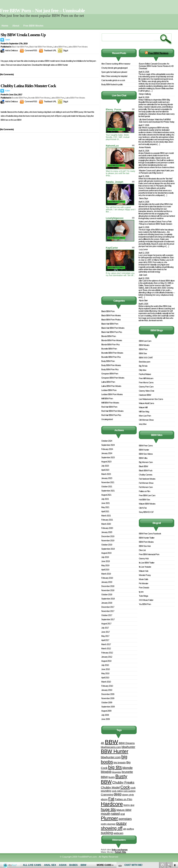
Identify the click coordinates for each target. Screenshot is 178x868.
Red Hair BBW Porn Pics (111, 415)
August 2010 (106, 661)
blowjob (106, 772)
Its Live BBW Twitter (147, 563)
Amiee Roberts (145, 147)
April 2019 (105, 570)
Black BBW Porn (108, 311)
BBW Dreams (127, 743)
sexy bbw (143, 424)
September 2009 (108, 707)
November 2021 (108, 482)
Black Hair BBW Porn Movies (41, 47)
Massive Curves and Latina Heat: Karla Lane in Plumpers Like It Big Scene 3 (156, 172)
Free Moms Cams (146, 382)
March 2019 (106, 574)
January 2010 (107, 690)
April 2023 (105, 470)
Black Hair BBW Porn (20, 47)
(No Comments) (7, 74)
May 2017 (105, 636)
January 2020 (107, 532)
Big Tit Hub (143, 366)
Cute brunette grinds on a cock (113, 80)
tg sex (141, 592)
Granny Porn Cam (146, 387)
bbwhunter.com (111, 757)
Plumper (109, 818)
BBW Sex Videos (146, 454)
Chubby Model (110, 788)
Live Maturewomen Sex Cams (151, 399)
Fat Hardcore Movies (147, 479)
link (175, 806)
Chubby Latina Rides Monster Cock (28, 86)
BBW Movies (144, 345)
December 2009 (108, 694)
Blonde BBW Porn (109, 336)
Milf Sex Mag (144, 412)
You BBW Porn (145, 604)
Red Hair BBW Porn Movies (112, 411)
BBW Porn (143, 349)
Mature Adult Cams (146, 403)
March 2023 (106, 474)
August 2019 (106, 553)
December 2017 (108, 607)
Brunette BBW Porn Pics (111, 357)
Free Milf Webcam (146, 378)
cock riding (117, 791)
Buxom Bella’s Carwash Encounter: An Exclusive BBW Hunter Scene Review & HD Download (156, 66)
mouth (106, 814)
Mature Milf (143, 407)
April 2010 (105, 678)
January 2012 (107, 657)
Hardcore (112, 804)
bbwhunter (128, 747)
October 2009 (107, 702)
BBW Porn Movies (146, 542)
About (16, 26)
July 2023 (105, 466)
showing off (112, 828)
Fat (111, 799)
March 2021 (106, 516)
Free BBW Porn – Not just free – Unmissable (42, 11)
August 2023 (106, 462)
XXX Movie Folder (146, 600)
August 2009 (106, 711)
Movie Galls (143, 579)
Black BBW (143, 466)
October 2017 (107, 615)
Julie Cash (143, 275)
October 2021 (107, 487)
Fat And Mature (145, 374)
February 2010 (107, 686)
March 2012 (106, 648)
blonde (127, 768)
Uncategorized (107, 419)
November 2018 (108, 590)
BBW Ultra (143, 458)
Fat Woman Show (146, 483)
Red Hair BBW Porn (109, 407)
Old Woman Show (146, 420)
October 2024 (107, 441)
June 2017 (105, 632)
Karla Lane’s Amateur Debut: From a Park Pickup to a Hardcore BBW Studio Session (155, 223)
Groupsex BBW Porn (110, 374)
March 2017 (106, 644)
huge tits (108, 809)
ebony (104, 799)
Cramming (107, 795)
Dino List (142, 550)
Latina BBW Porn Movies (78, 47)
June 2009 (105, 719)
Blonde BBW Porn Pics (110, 345)
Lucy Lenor (143, 249)
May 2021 (105, 507)
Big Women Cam (146, 462)
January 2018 (107, 603)
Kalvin (8, 91)
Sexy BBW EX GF (146, 512)
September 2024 (108, 445)
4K (103, 743)
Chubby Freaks (123, 782)
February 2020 (107, 528)
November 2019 (108, 540)
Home (5, 26)
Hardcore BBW (145, 395)
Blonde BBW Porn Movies (112, 340)
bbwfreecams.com (111, 747)
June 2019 (105, 561)
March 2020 (106, 524)
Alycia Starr (143, 300)
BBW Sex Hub (145, 546)
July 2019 (105, 557)
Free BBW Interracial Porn (149, 554)
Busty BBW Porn (108, 361)
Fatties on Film (124, 799)
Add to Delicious (11, 50)
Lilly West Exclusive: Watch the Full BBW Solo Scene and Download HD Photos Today (157, 121)
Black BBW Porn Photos (111, 320)
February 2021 (107, 520)
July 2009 (105, 715)
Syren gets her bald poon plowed (114, 72)
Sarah (8, 40)
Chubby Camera (145, 475)
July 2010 (105, 665)
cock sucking (129, 791)
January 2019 (107, 582)
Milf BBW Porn (107, 399)
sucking (107, 833)
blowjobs (117, 772)
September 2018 (108, 599)
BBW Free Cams (146, 446)
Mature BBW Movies (147, 504)
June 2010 (105, 669)
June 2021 (105, 503)
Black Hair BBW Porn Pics (112, 332)
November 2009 (108, 698)
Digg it (65, 50)
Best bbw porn (144, 362)
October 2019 (107, 545)
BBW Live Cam (145, 341)
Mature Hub (143, 571)
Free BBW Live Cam (147, 495)
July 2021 (105, 499)
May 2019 (105, 565)
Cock (125, 787)
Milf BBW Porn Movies (110, 403)
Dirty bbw (142, 370)
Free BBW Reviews (158, 53)
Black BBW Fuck (146, 470)
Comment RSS (31, 50)
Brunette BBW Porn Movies (39, 98)
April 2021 (105, 511)
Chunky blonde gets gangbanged (114, 68)
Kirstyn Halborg (145, 94)
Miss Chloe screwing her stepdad (114, 76)
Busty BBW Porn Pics (110, 369)
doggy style (128, 795)
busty (112, 777)
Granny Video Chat (146, 391)
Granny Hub (144, 558)
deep (118, 794)
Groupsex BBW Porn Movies (113, 378)
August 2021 (106, 495)
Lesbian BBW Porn (109, 390)
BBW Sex (143, 353)
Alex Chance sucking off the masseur (116, 64)
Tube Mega (143, 596)
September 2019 (108, 549)
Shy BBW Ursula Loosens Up (23, 35)
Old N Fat (143, 508)
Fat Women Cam (146, 487)
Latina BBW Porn (60, 47)
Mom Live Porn (145, 416)
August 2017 (106, 624)
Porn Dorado (144, 588)
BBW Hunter (115, 751)
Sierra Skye (143, 198)
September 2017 (108, 619)
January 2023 (107, 478)
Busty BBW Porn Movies (111, 365)
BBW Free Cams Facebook (150, 534)
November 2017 (108, 611)
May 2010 (105, 673)
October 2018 (107, 594)
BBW (111, 742)
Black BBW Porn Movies (111, 315)
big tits (115, 767)
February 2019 (107, 578)
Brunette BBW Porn (19, 98)
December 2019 (108, 536)
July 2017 (105, 628)
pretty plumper (108, 824)
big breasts (120, 763)
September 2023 (108, 457)
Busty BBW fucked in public (112, 84)
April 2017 (105, 640)
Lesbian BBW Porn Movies (112, 394)
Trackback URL (50, 50)
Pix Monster (143, 583)
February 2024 (107, 449)
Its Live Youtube (145, 567)
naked (115, 814)
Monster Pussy (145, 575)
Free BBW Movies (33, 26)
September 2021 (108, 491)
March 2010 (106, 682)
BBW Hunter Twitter (147, 538)
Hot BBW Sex (144, 500)
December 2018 (108, 586)
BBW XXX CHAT (146, 358)
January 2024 (107, 453)
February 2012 (107, 653)
